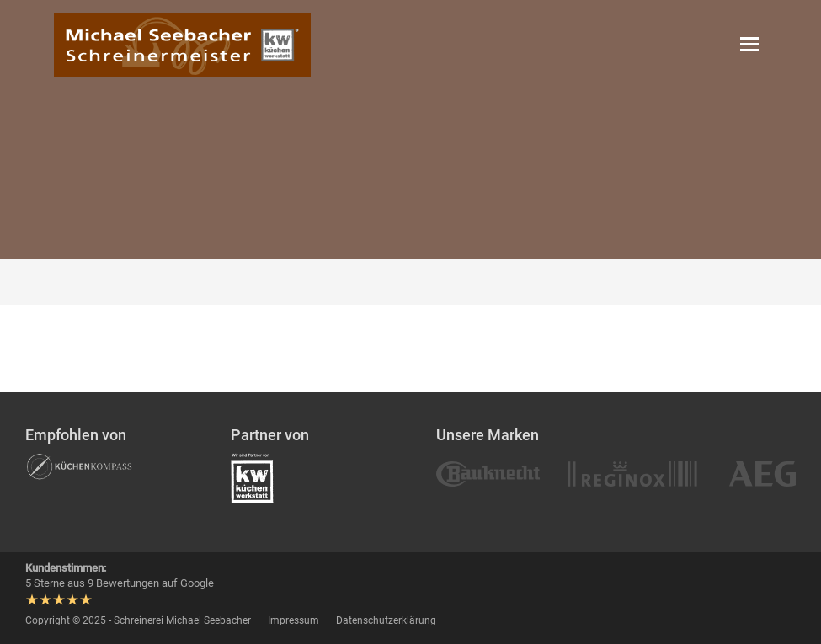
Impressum (293, 620)
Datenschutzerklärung (386, 620)
